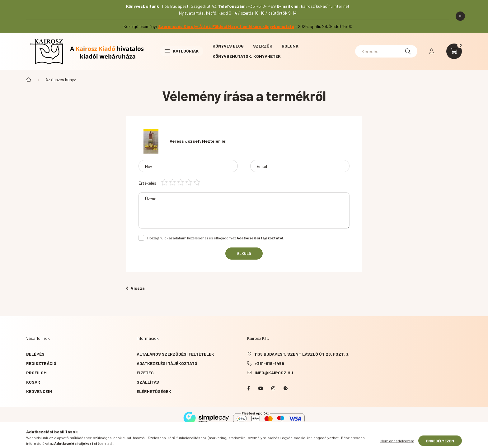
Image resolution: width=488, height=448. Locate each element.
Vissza (135, 288)
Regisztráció (41, 363)
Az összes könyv (61, 79)
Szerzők (263, 46)
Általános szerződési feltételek (175, 354)
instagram (273, 388)
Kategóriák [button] (182, 51)
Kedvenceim (39, 391)
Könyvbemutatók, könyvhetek (247, 56)
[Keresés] (386, 51)
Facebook (248, 388)
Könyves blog (228, 46)
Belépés (35, 354)
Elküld (244, 253)
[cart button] (454, 51)
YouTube (261, 388)
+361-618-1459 (269, 363)
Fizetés (145, 373)
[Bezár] (460, 16)
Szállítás (148, 382)
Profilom (36, 373)
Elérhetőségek (154, 391)
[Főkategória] (29, 80)
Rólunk (290, 46)
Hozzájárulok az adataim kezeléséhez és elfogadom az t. (216, 238)
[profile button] (432, 51)
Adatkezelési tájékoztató (167, 363)
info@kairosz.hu (274, 373)
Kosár (33, 382)
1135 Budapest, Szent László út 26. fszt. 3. (302, 354)
